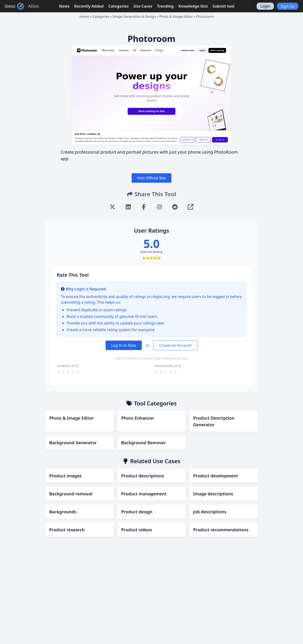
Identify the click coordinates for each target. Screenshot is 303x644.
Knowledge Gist (193, 6)
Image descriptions (213, 494)
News (64, 6)
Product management (144, 494)
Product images (65, 476)
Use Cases (143, 6)
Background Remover (144, 443)
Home (84, 16)
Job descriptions (210, 512)
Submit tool (224, 6)
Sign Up (288, 6)
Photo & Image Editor (176, 16)
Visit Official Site (151, 178)
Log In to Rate (124, 345)
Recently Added (89, 6)
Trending (165, 6)
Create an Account (175, 345)
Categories (119, 6)
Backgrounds (63, 512)
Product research (67, 530)
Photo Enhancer (138, 418)
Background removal (71, 494)
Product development (216, 476)
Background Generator (73, 443)
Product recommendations (221, 530)
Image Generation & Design (134, 16)
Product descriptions (143, 476)
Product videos (137, 530)
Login (265, 6)
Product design (137, 512)
